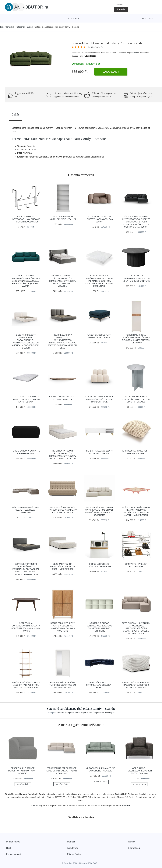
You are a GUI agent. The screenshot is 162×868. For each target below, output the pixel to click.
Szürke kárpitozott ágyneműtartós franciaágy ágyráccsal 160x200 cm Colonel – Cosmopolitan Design (26, 569)
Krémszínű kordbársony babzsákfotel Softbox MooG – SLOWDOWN (136, 685)
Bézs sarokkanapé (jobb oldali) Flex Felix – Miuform (26, 510)
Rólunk (132, 842)
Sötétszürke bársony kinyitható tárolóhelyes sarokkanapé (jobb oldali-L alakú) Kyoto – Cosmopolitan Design (136, 222)
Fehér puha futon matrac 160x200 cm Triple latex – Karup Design (26, 399)
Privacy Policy (147, 18)
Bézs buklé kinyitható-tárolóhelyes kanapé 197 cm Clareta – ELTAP (63, 510)
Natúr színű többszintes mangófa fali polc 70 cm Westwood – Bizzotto (26, 685)
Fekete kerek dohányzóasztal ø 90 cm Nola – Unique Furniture (136, 278)
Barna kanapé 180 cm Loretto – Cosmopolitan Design (99, 219)
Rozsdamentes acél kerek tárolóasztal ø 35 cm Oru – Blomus (136, 399)
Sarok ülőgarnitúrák (83, 713)
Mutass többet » (90, 56)
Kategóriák (21, 27)
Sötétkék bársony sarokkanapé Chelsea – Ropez (99, 685)
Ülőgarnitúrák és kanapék (104, 713)
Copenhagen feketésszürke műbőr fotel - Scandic (139, 771)
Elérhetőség (134, 848)
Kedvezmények (14, 854)
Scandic (136, 53)
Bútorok (30, 27)
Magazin (71, 842)
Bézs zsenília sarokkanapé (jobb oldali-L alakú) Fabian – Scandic (62, 771)
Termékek (10, 27)
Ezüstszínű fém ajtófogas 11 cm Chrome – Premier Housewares (26, 219)
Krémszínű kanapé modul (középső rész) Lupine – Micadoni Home (99, 399)
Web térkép (74, 18)
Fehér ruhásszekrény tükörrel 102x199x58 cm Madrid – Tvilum (63, 685)
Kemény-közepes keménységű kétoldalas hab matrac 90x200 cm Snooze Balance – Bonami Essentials (99, 281)
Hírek (9, 848)
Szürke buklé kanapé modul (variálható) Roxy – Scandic (23, 771)
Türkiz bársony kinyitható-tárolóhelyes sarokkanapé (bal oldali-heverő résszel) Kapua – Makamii (26, 281)
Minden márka (13, 842)
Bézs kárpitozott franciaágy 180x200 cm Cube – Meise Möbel (63, 567)
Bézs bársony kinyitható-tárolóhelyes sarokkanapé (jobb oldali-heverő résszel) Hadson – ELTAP (136, 628)
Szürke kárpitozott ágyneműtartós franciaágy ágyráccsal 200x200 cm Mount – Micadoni (63, 281)
